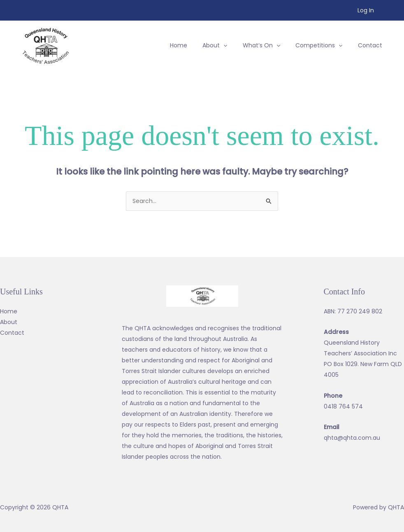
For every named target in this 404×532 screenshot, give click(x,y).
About (9, 322)
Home (9, 311)
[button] (228, 45)
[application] (237, 45)
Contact (12, 333)
